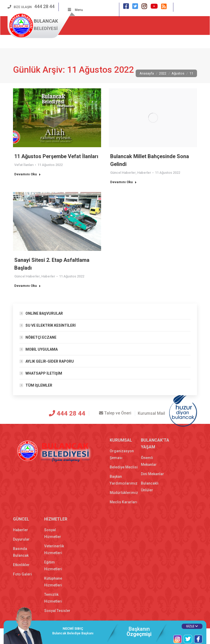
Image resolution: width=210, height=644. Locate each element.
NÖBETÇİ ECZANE (41, 337)
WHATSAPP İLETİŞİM (44, 373)
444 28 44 (64, 413)
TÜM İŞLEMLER (39, 385)
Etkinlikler (21, 565)
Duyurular (21, 539)
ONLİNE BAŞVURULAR (44, 313)
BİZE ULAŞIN (31, 7)
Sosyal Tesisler (57, 611)
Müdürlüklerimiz (124, 493)
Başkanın (139, 631)
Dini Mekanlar (152, 474)
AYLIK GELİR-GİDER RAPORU (50, 361)
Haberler (144, 173)
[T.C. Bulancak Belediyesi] (29, 414)
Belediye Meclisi (124, 467)
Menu (75, 10)
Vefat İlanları (24, 165)
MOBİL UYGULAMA (42, 349)
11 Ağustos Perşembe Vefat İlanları (56, 156)
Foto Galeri (22, 574)
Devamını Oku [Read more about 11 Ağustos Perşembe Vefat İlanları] (28, 174)
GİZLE (192, 626)
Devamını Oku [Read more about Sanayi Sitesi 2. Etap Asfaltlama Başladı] (28, 286)
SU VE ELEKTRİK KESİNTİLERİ (51, 325)
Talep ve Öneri (111, 413)
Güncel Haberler (123, 173)
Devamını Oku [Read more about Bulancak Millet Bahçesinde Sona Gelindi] (123, 182)
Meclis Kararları (123, 502)
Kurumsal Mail (151, 413)
